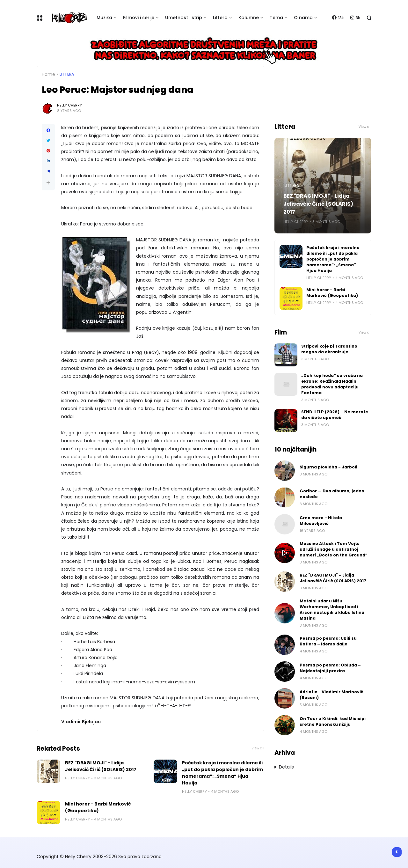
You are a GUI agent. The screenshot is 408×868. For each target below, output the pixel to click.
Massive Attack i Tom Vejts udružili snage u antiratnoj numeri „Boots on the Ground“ (334, 549)
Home (48, 74)
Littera (220, 18)
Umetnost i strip (184, 18)
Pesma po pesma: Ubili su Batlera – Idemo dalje (328, 641)
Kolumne (249, 18)
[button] (48, 183)
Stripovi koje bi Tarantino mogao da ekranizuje (329, 349)
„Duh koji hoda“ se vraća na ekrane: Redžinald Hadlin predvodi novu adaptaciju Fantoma (332, 384)
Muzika (104, 18)
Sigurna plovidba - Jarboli (328, 467)
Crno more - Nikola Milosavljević (321, 521)
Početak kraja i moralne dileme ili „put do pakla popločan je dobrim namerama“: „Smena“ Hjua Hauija (222, 773)
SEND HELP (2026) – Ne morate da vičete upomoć (335, 415)
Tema (276, 18)
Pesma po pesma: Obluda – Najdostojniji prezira (330, 668)
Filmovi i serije (139, 18)
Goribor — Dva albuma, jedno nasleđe (332, 494)
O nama (303, 18)
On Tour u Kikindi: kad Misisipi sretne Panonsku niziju (333, 721)
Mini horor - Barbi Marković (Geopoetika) (98, 807)
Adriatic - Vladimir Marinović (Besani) (331, 695)
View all (258, 748)
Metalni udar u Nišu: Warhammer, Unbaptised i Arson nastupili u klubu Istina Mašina (332, 610)
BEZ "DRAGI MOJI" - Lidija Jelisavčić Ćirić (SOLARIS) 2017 (101, 766)
